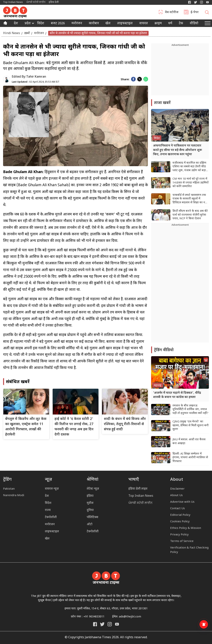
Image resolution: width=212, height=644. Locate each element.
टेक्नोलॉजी (51, 517)
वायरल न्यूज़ (52, 489)
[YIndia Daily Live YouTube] (207, 2)
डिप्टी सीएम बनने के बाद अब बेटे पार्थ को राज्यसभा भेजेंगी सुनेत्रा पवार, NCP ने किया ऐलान (190, 215)
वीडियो (194, 24)
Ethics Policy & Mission (186, 528)
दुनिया (90, 510)
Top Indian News (13, 2)
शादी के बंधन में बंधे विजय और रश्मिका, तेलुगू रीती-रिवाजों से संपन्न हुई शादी (125, 424)
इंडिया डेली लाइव (138, 489)
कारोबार (94, 24)
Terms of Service (182, 541)
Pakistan (9, 489)
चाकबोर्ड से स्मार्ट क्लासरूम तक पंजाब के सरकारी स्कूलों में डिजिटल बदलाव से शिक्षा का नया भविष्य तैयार (190, 199)
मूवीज (90, 503)
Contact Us (178, 509)
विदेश (41, 24)
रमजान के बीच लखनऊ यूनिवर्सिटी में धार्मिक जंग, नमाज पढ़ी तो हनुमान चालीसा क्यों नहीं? (190, 410)
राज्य (48, 510)
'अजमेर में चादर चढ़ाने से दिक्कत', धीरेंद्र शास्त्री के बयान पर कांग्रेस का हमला (177, 395)
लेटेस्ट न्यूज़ (93, 489)
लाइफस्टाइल (52, 532)
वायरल (144, 24)
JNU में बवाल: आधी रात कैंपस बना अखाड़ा (189, 442)
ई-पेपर (195, 13)
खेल (108, 24)
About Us (176, 495)
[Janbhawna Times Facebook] (190, 2)
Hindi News (12, 33)
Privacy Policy (179, 535)
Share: (125, 80)
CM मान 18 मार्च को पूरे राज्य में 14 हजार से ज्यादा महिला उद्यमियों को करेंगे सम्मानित (191, 183)
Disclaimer (177, 489)
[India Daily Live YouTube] (117, 624)
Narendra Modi (14, 495)
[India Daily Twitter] (196, 2)
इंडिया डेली (54, 2)
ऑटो (90, 525)
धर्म (170, 24)
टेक (181, 24)
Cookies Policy (180, 522)
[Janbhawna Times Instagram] (201, 2)
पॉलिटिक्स (93, 517)
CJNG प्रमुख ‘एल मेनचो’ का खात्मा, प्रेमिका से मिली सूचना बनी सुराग (191, 425)
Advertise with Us (182, 502)
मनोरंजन (77, 24)
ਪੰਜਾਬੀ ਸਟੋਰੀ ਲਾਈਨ (36, 2)
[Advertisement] (180, 285)
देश (16, 24)
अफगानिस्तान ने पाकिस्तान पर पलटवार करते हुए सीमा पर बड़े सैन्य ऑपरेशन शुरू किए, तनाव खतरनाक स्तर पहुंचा (178, 150)
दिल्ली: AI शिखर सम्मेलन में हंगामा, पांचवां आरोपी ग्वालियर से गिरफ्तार (190, 458)
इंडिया (90, 496)
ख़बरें (27, 33)
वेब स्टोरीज (172, 13)
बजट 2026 (58, 24)
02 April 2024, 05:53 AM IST (36, 82)
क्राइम (158, 24)
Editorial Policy (180, 515)
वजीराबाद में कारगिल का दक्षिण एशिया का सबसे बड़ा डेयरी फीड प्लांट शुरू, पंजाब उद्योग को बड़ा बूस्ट (189, 167)
